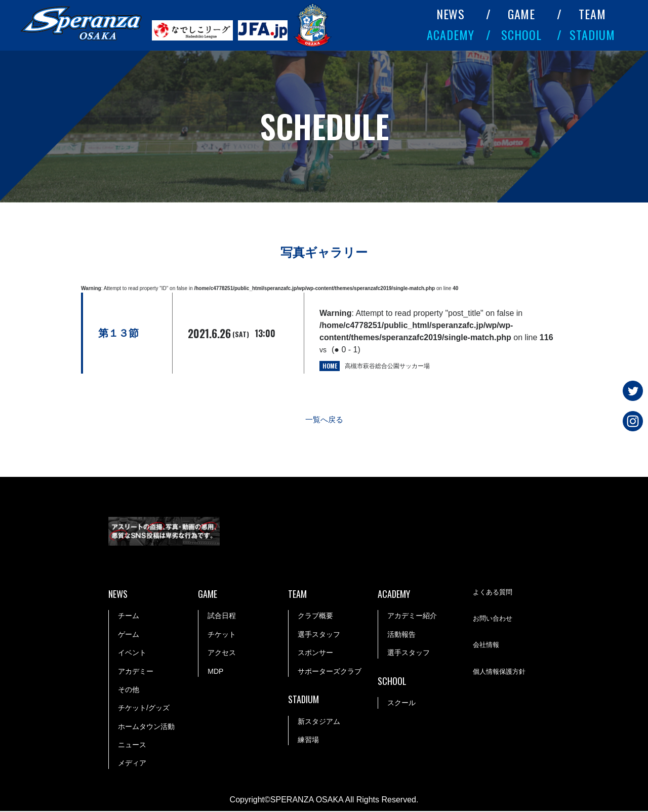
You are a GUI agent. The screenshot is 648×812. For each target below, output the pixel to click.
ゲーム (129, 635)
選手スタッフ (319, 635)
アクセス (222, 654)
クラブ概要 (315, 617)
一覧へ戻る (324, 420)
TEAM (592, 14)
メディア (132, 764)
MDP (215, 672)
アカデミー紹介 (412, 617)
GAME (522, 14)
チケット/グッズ (144, 709)
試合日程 (222, 617)
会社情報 (487, 646)
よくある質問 (494, 593)
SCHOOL (521, 34)
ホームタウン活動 (146, 727)
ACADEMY (451, 34)
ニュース (132, 746)
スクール (401, 704)
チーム (129, 617)
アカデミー (136, 672)
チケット (222, 635)
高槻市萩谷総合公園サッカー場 (387, 366)
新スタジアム (319, 722)
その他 (129, 691)
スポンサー (315, 654)
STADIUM (592, 34)
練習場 (308, 741)
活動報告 (401, 635)
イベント (132, 654)
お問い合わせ (494, 620)
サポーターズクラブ (330, 672)
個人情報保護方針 (501, 672)
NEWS (451, 14)
